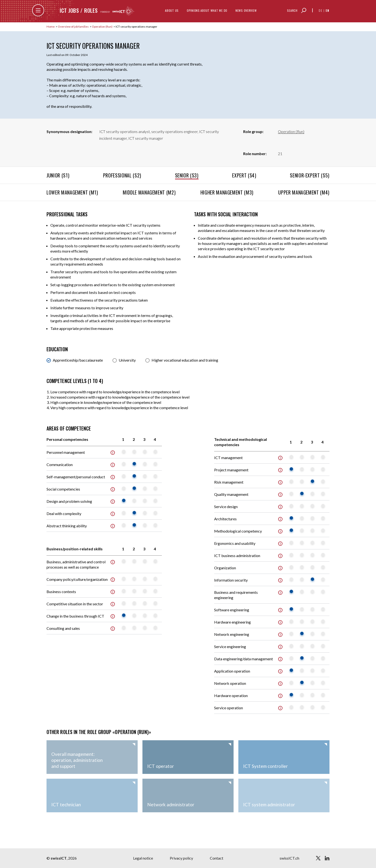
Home (51, 27)
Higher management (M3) (227, 192)
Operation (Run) (102, 27)
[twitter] (318, 858)
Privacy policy (181, 858)
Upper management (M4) (304, 192)
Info (113, 453)
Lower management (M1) (72, 192)
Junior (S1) (58, 175)
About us (172, 10)
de (321, 10)
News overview (246, 10)
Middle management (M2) (149, 192)
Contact (217, 858)
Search (292, 10)
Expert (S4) (244, 175)
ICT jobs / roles (79, 10)
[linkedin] (327, 858)
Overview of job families (73, 27)
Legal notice (143, 858)
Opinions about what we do (207, 10)
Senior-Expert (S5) (310, 175)
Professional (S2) (122, 175)
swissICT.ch (289, 858)
